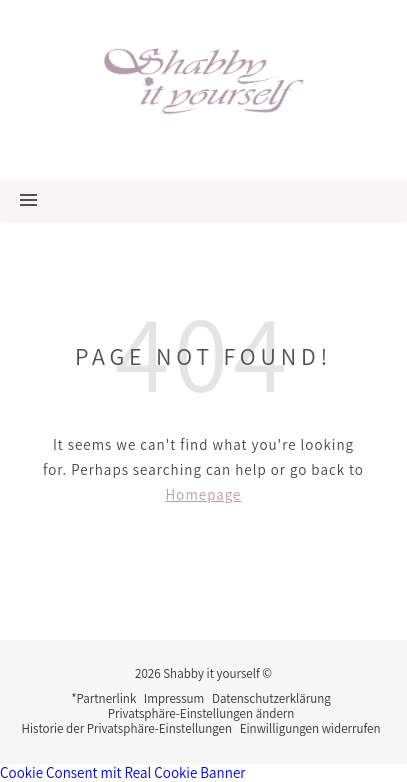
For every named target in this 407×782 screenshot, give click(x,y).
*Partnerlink (103, 698)
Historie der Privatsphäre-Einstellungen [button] (127, 728)
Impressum (174, 698)
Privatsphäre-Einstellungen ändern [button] (201, 713)
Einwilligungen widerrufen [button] (310, 728)
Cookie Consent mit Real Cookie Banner (122, 772)
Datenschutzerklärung (271, 698)
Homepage (204, 494)
